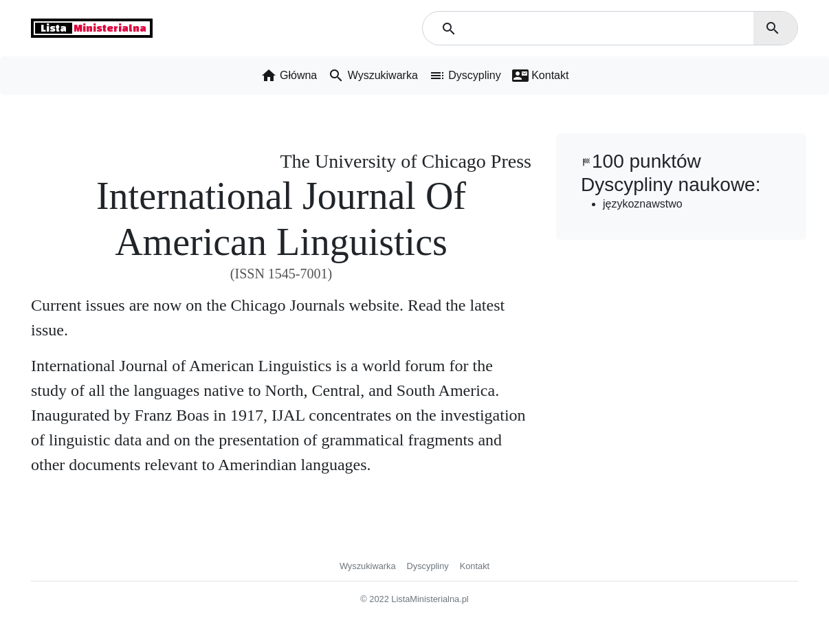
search (773, 28)
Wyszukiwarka (368, 566)
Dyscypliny (428, 566)
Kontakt (475, 566)
